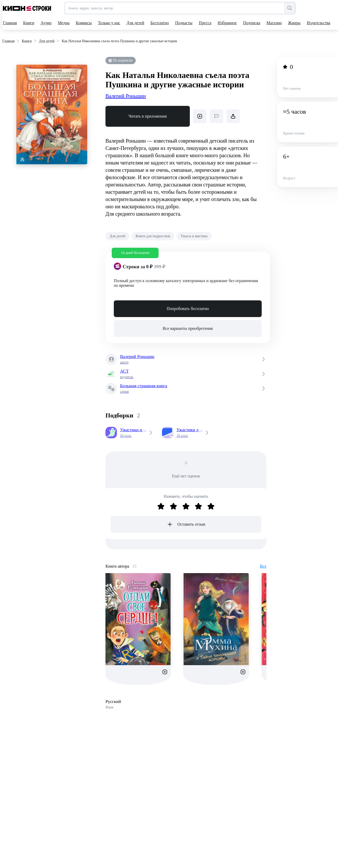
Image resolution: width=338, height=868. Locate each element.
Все (263, 566)
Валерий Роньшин (126, 96)
